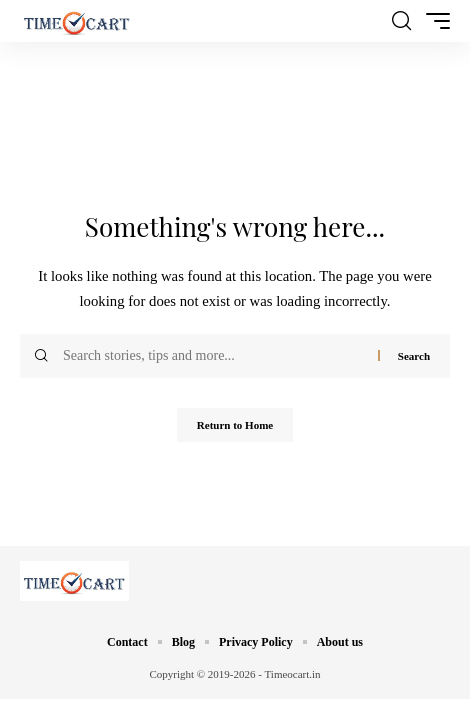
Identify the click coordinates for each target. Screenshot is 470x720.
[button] (401, 21)
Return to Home (235, 425)
